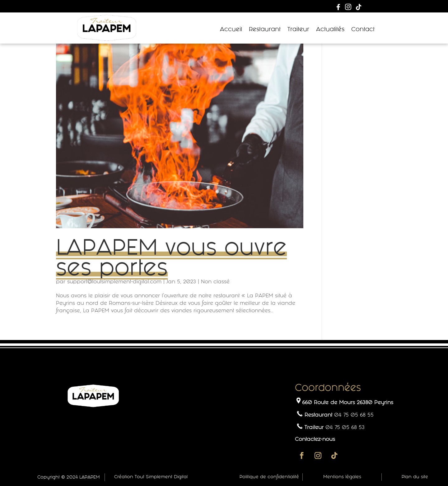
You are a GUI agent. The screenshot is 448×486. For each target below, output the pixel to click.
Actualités (330, 29)
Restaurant (265, 29)
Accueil (231, 29)
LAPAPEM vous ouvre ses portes (171, 257)
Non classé (215, 281)
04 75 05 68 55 (354, 415)
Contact (363, 29)
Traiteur (298, 29)
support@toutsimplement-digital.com (114, 281)
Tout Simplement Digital (161, 477)
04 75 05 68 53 (345, 427)
